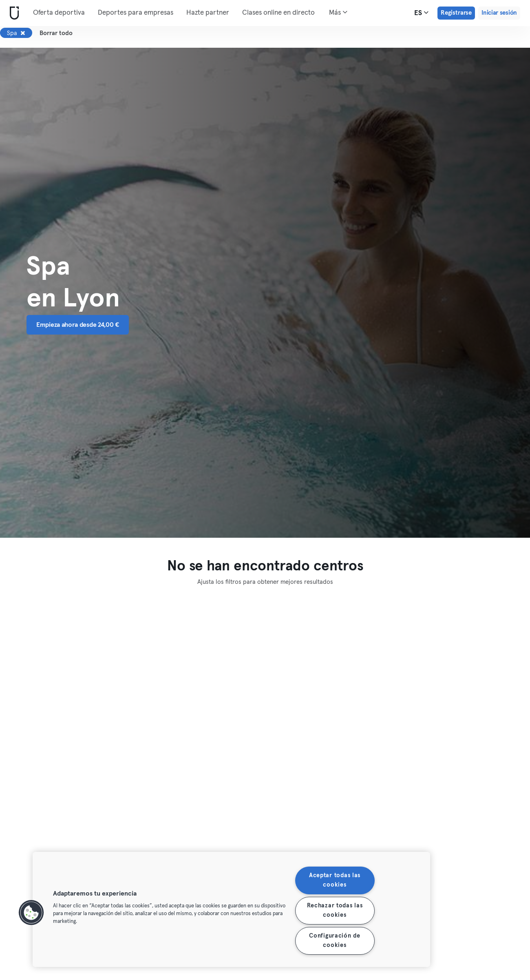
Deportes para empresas (136, 13)
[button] (31, 913)
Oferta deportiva (59, 13)
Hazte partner (208, 13)
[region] (231, 909)
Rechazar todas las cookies (335, 910)
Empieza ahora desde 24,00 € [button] (78, 325)
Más (338, 12)
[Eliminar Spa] (23, 33)
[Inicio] (13, 13)
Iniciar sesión (499, 13)
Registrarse (456, 13)
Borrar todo (56, 33)
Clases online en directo (278, 13)
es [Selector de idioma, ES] (421, 13)
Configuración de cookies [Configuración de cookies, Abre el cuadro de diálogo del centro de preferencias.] (335, 941)
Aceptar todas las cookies (335, 880)
